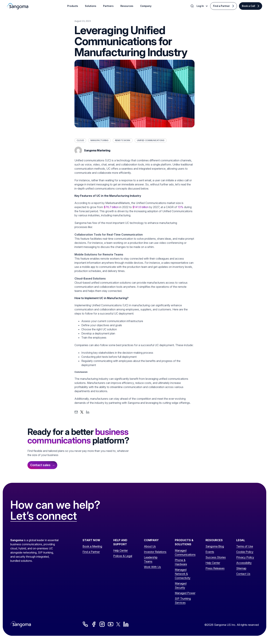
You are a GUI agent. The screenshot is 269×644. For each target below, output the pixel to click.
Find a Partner (221, 6)
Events (210, 552)
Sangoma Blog (215, 546)
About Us (150, 546)
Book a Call (248, 6)
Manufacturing (99, 140)
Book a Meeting (92, 546)
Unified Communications (151, 140)
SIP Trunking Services (183, 601)
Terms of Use (245, 546)
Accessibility (244, 563)
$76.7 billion (111, 207)
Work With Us (152, 567)
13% (181, 207)
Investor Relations (155, 552)
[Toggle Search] (192, 6)
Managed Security (181, 585)
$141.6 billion (141, 207)
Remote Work (123, 140)
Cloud (80, 140)
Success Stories (216, 557)
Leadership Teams (151, 559)
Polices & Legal (123, 556)
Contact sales (40, 465)
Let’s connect (44, 516)
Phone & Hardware (181, 562)
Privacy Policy (245, 557)
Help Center (121, 550)
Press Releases (215, 568)
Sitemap (241, 568)
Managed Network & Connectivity (183, 574)
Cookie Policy (245, 552)
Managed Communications (185, 552)
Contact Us (243, 574)
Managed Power (185, 593)
